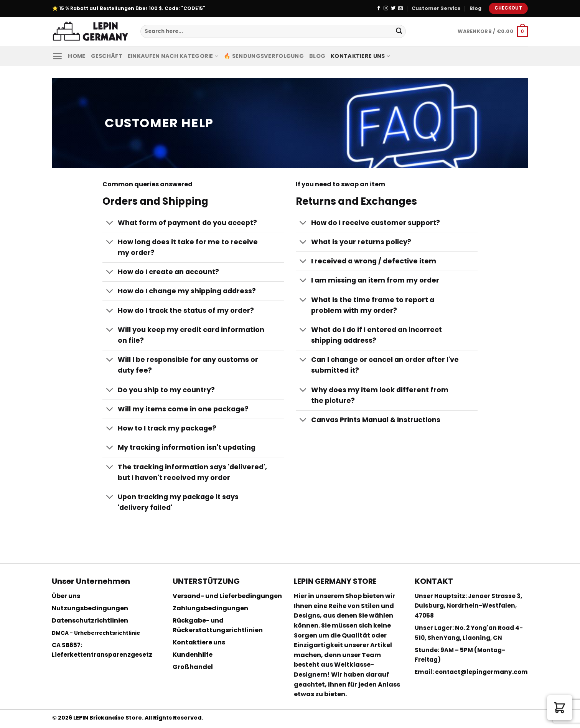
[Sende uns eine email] (400, 8)
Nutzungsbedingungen (90, 608)
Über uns (66, 596)
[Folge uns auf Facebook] (379, 8)
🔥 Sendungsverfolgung (264, 56)
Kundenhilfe (193, 655)
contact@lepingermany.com (481, 672)
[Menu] (57, 56)
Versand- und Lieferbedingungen (227, 596)
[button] (560, 708)
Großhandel (193, 667)
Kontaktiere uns (360, 56)
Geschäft (107, 56)
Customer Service (436, 8)
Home (77, 56)
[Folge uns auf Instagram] (386, 8)
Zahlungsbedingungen (210, 608)
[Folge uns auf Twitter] (393, 8)
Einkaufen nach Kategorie (173, 56)
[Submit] (399, 31)
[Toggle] (110, 223)
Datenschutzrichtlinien (90, 620)
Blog (475, 8)
